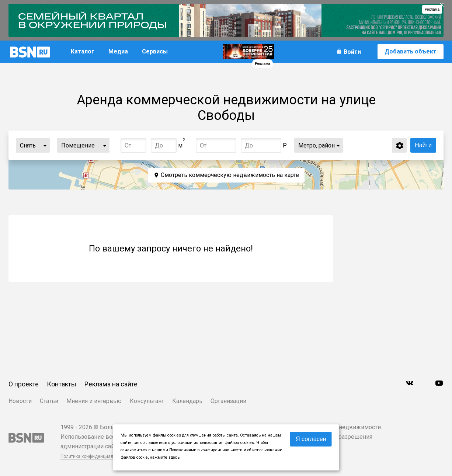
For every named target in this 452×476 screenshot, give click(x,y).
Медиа (118, 51)
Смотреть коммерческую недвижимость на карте (230, 175)
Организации (228, 401)
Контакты (62, 384)
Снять (28, 145)
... (45, 145)
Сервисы (155, 51)
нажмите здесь (165, 457)
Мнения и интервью (94, 401)
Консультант (147, 401)
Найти (423, 145)
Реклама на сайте (111, 384)
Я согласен (311, 439)
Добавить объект (411, 51)
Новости (20, 401)
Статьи (49, 401)
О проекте (24, 384)
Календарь (187, 401)
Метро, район (317, 145)
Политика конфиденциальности (94, 456)
